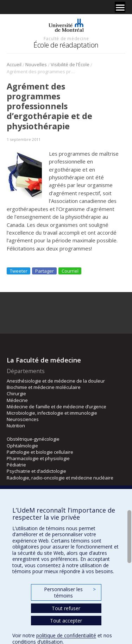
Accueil (14, 64)
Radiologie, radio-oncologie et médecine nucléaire (60, 478)
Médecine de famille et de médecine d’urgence (56, 407)
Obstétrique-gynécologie (33, 439)
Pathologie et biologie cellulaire (40, 452)
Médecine (17, 400)
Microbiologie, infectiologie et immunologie (52, 413)
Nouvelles (36, 64)
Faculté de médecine (66, 38)
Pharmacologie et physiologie (38, 458)
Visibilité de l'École (70, 64)
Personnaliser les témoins (70, 592)
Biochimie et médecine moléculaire (44, 387)
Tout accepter (66, 621)
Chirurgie (16, 394)
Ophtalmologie (22, 446)
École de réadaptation (66, 45)
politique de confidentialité (66, 635)
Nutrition (16, 426)
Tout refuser (66, 608)
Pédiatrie (16, 465)
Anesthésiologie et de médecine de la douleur (56, 381)
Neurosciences (23, 419)
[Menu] (120, 7)
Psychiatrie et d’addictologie (36, 471)
